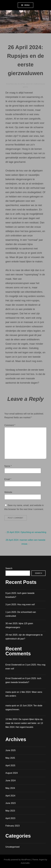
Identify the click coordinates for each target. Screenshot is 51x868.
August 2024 (12, 773)
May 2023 (10, 811)
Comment (10, 425)
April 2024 (10, 796)
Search (9, 568)
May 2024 (10, 788)
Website (8, 492)
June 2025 (11, 750)
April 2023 (10, 818)
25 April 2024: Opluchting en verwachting (26, 532)
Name (8, 466)
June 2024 (11, 781)
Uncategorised (12, 847)
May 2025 (10, 758)
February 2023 (13, 826)
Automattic (25, 863)
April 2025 (10, 766)
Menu (27, 5)
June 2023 (11, 803)
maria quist (11, 706)
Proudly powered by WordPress (17, 860)
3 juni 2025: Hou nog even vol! (20, 604)
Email (8, 479)
